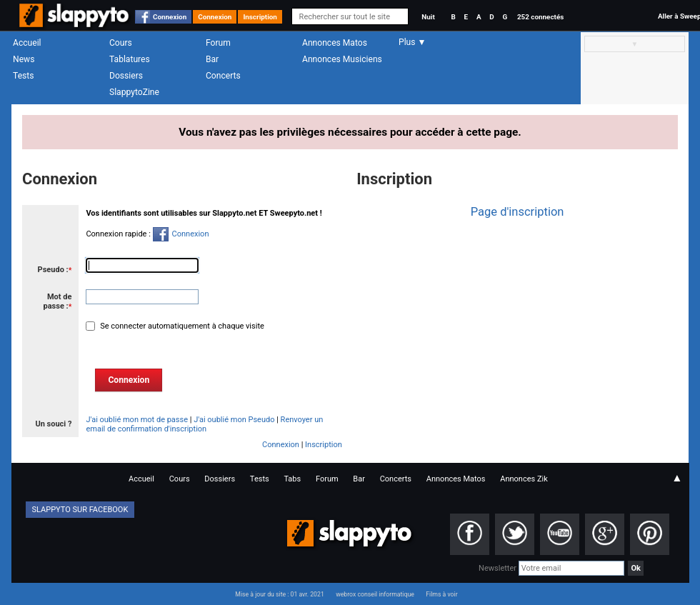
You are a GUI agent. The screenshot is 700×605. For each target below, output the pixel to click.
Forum (218, 43)
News (24, 59)
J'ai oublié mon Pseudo (234, 420)
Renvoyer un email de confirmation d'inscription (204, 424)
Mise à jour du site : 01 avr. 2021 (279, 594)
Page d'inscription (517, 212)
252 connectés (540, 17)
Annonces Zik (524, 479)
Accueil (27, 43)
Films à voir (441, 594)
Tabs (292, 479)
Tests (23, 76)
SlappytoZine (134, 92)
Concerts (223, 76)
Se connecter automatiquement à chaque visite (181, 326)
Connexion (170, 17)
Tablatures (130, 59)
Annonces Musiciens (342, 59)
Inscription (260, 17)
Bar (212, 59)
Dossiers (126, 76)
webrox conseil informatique (375, 594)
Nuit (428, 17)
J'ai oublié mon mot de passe (137, 420)
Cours (121, 43)
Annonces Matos (335, 43)
